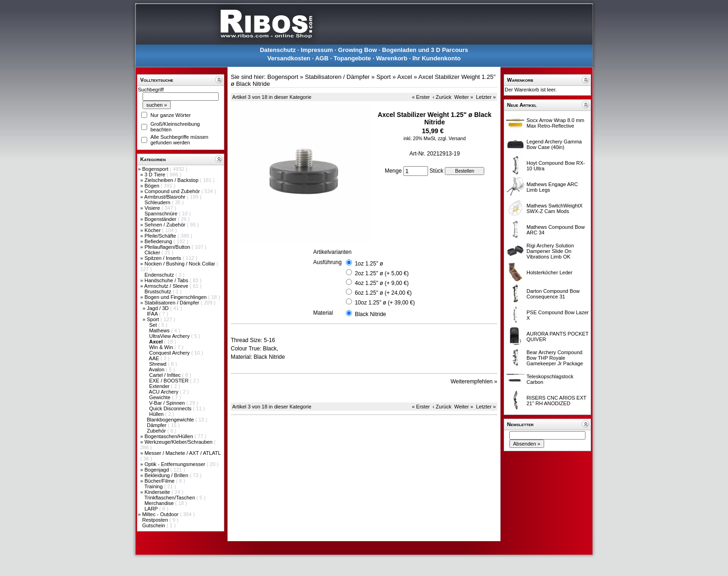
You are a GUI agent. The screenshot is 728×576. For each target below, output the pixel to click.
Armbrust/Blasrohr (166, 197)
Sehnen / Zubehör (166, 225)
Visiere (153, 208)
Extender (160, 386)
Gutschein (154, 525)
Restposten (156, 520)
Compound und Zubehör (173, 191)
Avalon (158, 369)
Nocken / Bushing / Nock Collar (180, 264)
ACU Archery (165, 392)
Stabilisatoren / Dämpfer (172, 303)
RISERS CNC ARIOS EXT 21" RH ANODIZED (556, 401)
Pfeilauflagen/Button (168, 247)
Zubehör (157, 431)
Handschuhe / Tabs (167, 280)
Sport (153, 319)
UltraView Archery (170, 336)
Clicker (153, 252)
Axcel (404, 77)
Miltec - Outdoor (161, 514)
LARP (152, 509)
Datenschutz (278, 50)
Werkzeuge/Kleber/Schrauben (179, 442)
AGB (322, 58)
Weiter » (464, 97)
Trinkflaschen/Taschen (170, 498)
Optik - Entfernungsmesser (175, 464)
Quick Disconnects (171, 408)
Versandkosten (289, 58)
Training (154, 486)
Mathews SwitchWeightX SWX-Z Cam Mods (555, 208)
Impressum (317, 50)
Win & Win (162, 347)
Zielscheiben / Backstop (172, 180)
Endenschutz (160, 275)
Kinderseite (158, 492)
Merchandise (160, 503)
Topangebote (352, 58)
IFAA (153, 314)
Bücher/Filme (160, 481)
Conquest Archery (170, 353)
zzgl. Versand (452, 139)
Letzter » (486, 97)
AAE (155, 358)
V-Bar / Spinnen (168, 403)
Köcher (153, 230)
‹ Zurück (442, 97)
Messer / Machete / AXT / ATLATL (182, 453)
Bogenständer (161, 219)
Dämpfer (157, 425)
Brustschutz (159, 291)
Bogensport (156, 169)
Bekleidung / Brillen (167, 475)
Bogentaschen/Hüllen (169, 436)
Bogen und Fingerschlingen (176, 297)
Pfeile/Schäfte (161, 236)
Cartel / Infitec (166, 375)
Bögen (153, 186)
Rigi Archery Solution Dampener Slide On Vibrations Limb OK (550, 251)
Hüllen (157, 414)
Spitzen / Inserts (163, 258)
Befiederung (159, 241)
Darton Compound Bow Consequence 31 (553, 294)
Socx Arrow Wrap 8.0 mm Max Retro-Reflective (556, 123)
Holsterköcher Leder (549, 272)
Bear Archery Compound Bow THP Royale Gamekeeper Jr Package (555, 358)
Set (154, 325)
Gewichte (160, 397)
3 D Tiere (156, 175)
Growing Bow (357, 50)
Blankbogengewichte (171, 420)
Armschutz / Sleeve (167, 286)
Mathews (160, 330)
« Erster (421, 97)
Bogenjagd (157, 470)
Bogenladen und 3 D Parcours (425, 50)
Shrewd (158, 364)
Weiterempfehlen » (474, 382)
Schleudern (158, 202)
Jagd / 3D (158, 308)
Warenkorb (392, 58)
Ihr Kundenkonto (436, 58)
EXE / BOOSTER (169, 381)
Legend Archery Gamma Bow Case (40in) (554, 144)
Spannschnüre (162, 214)
